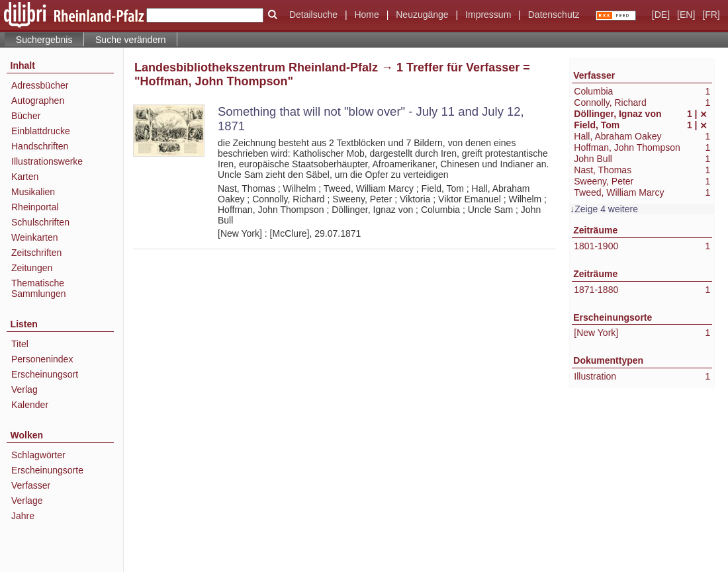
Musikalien (33, 192)
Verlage (27, 501)
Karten (25, 177)
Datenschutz (554, 15)
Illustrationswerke (47, 161)
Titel (20, 344)
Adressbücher (40, 85)
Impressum (488, 15)
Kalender (30, 405)
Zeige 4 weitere (606, 209)
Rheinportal (35, 207)
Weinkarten (35, 237)
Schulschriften (40, 222)
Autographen (38, 101)
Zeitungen (32, 268)
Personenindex (42, 359)
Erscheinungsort (45, 374)
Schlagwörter (38, 455)
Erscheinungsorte (47, 470)
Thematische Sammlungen (39, 288)
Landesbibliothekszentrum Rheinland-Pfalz (256, 67)
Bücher (26, 116)
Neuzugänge (422, 15)
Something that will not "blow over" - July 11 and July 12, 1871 (371, 119)
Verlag (24, 389)
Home (366, 15)
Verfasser (31, 485)
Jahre (23, 516)
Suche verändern (131, 40)
